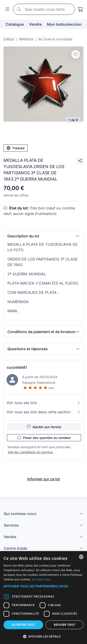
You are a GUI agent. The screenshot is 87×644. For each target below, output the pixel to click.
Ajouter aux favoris (44, 427)
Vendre (35, 24)
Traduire (16, 148)
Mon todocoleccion (64, 24)
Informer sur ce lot (44, 479)
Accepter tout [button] (23, 625)
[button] (43, 236)
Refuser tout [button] (64, 625)
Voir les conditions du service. (31, 452)
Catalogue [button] (15, 24)
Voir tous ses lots (43, 403)
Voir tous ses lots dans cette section (43, 412)
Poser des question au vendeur (44, 438)
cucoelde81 (17, 367)
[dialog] (43, 598)
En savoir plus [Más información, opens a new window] (41, 579)
